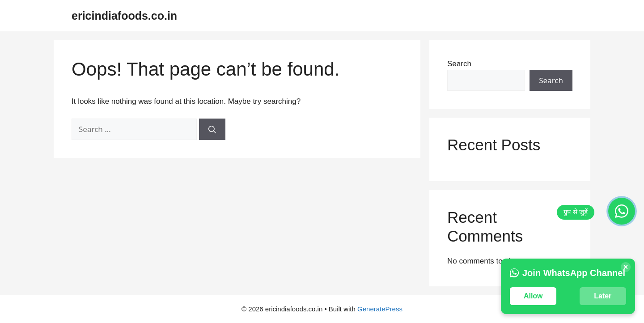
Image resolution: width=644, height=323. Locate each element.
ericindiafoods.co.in (124, 16)
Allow (533, 296)
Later (603, 296)
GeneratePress (380, 309)
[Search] (212, 129)
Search (459, 64)
